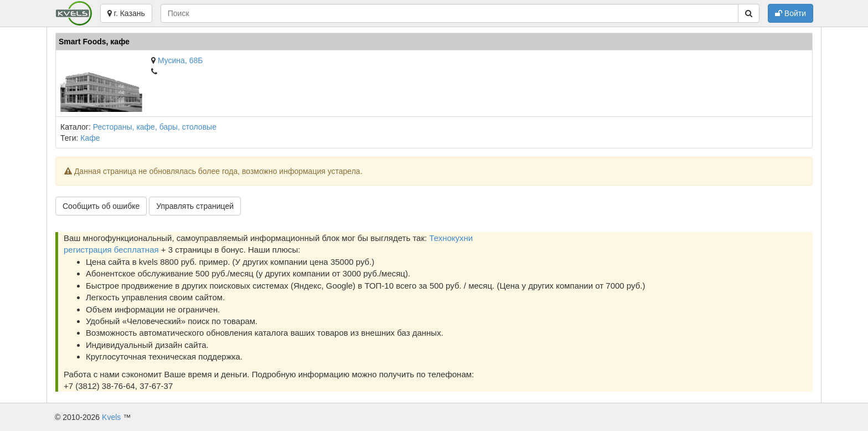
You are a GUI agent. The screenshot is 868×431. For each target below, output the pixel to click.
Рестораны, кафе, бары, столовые (155, 127)
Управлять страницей (195, 206)
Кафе (90, 138)
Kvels (111, 417)
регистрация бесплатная (111, 250)
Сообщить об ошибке (101, 206)
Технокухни (451, 238)
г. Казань (126, 13)
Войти (790, 13)
